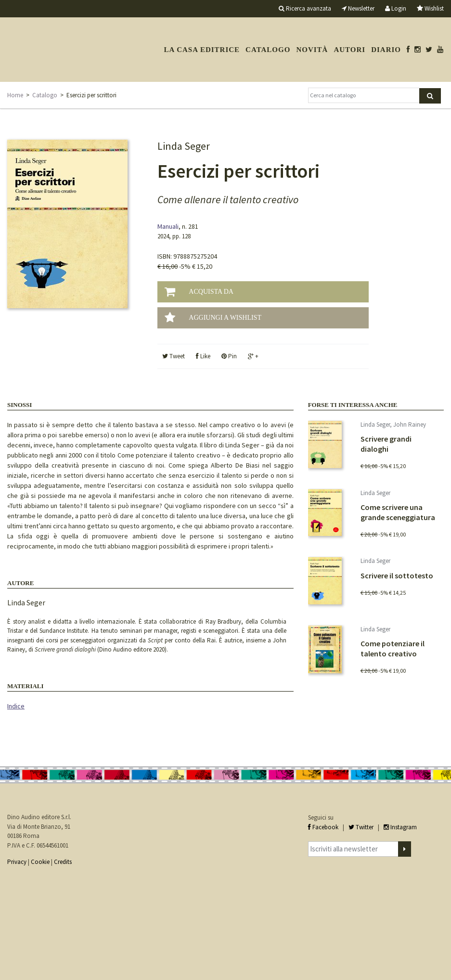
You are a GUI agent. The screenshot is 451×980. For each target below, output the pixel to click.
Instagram (400, 827)
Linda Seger (26, 602)
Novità (312, 50)
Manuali (168, 226)
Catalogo (268, 50)
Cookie (40, 862)
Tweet (174, 356)
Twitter (361, 827)
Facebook (323, 827)
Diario (386, 50)
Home (15, 95)
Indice (16, 706)
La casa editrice (202, 50)
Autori (349, 50)
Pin (229, 356)
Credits (63, 862)
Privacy (17, 862)
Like (203, 356)
